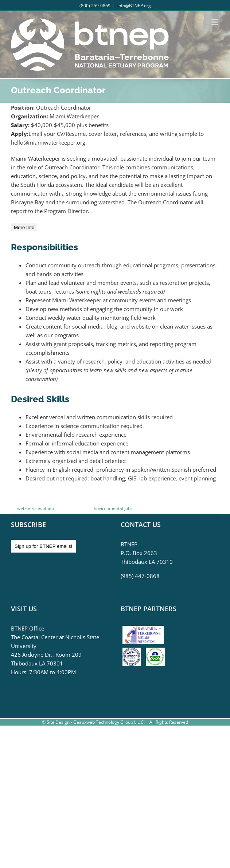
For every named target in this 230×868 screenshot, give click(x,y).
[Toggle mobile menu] (215, 22)
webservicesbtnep (36, 508)
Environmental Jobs (113, 508)
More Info (24, 227)
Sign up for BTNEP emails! (43, 546)
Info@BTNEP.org (134, 6)
